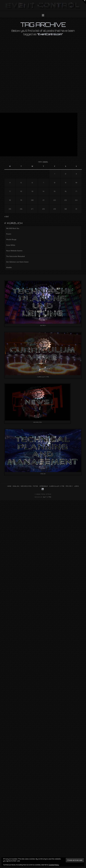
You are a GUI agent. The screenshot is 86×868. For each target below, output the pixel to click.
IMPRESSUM (44, 486)
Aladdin (9, 267)
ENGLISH (16, 486)
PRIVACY (69, 486)
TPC (50, 497)
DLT (45, 497)
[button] (43, 15)
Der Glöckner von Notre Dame (17, 262)
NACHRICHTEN (26, 486)
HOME (9, 486)
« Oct (6, 216)
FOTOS (35, 486)
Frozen (9, 234)
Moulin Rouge (11, 239)
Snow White (11, 245)
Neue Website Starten (14, 251)
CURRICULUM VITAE (57, 486)
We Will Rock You (13, 228)
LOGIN (77, 486)
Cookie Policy (54, 865)
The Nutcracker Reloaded (15, 256)
